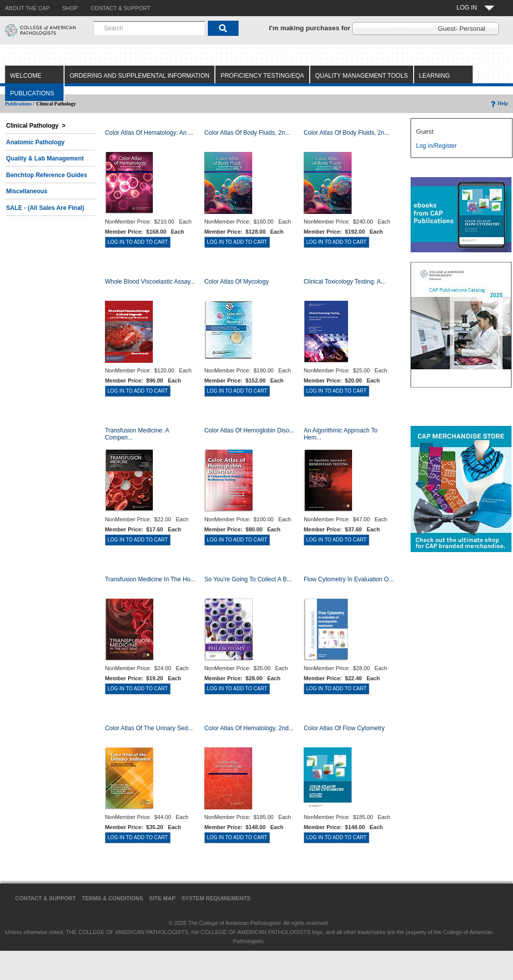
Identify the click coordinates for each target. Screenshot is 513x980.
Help (499, 103)
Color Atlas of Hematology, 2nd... (249, 728)
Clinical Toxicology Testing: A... (345, 282)
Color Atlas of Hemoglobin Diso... (249, 430)
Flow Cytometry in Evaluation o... (349, 579)
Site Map (162, 898)
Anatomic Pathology (35, 142)
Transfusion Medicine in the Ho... (150, 579)
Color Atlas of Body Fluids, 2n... (247, 133)
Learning (435, 76)
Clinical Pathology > (36, 126)
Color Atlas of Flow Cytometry (344, 728)
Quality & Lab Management (45, 158)
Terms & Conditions (112, 898)
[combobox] (149, 28)
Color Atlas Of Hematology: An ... (149, 133)
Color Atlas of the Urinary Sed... (149, 728)
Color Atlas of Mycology (237, 282)
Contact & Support (45, 898)
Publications (32, 93)
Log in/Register (437, 146)
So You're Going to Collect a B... (248, 579)
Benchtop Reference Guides (47, 175)
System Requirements (216, 898)
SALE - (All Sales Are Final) (45, 208)
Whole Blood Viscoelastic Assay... (150, 282)
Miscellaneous (27, 191)
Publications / (20, 104)
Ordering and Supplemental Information (139, 76)
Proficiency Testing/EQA (262, 76)
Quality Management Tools (362, 76)
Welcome (26, 76)
